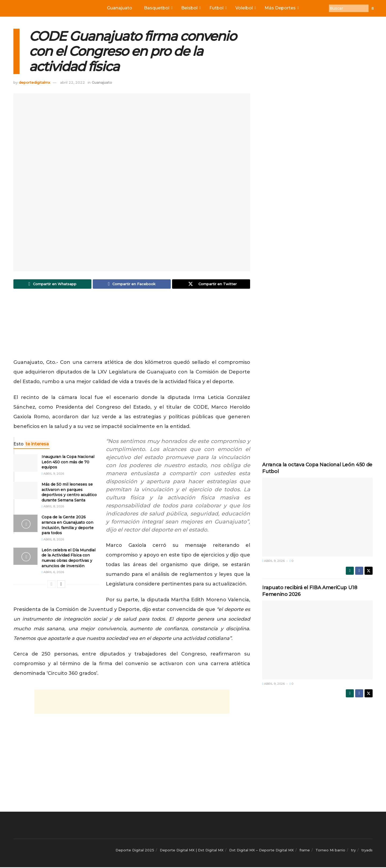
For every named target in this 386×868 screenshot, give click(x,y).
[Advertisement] (132, 326)
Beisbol (191, 8)
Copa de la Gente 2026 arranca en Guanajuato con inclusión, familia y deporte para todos (68, 526)
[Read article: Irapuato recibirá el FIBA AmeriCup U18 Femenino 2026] (317, 640)
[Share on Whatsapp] (52, 284)
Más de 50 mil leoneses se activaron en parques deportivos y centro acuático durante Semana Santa (69, 493)
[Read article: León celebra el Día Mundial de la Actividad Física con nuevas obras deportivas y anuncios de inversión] (25, 557)
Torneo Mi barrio (330, 851)
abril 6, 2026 (53, 573)
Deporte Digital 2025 (135, 851)
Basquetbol (158, 8)
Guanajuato (120, 8)
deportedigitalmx (34, 82)
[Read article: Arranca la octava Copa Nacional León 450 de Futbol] (317, 517)
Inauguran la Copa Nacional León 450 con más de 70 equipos (68, 463)
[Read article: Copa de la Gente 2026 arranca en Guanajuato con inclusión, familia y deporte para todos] (25, 524)
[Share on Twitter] (211, 284)
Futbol (218, 8)
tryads (367, 851)
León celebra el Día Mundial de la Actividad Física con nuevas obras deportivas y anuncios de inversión (68, 558)
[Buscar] (349, 8)
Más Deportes (281, 8)
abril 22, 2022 (73, 82)
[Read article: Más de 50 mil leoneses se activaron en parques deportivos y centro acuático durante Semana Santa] (25, 491)
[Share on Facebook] (132, 284)
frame (305, 851)
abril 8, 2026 (53, 507)
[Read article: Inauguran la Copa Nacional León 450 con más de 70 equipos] (25, 464)
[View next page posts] (61, 585)
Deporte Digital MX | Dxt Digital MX (192, 851)
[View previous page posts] (51, 585)
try (353, 851)
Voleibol (245, 8)
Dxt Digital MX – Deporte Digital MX (261, 851)
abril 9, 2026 (53, 474)
